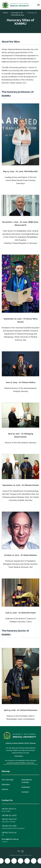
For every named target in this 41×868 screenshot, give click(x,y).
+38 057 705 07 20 (9, 819)
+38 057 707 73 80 (9, 826)
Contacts (25, 792)
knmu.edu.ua (19, 756)
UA (19, 851)
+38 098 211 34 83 (9, 815)
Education (6, 785)
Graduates (26, 787)
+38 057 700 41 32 (9, 832)
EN (22, 851)
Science (5, 789)
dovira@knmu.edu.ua (10, 839)
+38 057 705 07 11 (9, 809)
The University (8, 780)
